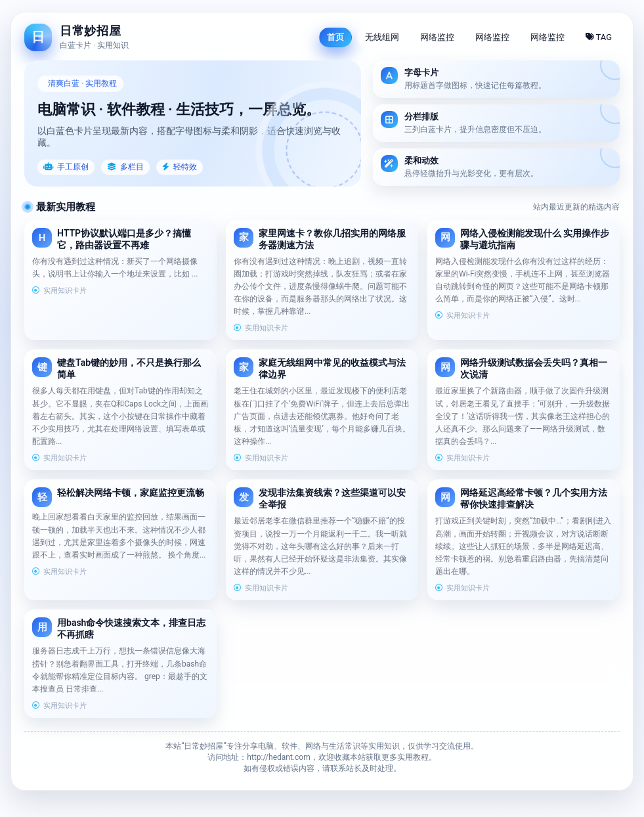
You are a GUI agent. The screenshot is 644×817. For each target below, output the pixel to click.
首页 (335, 37)
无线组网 (382, 37)
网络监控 (437, 37)
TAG (599, 37)
